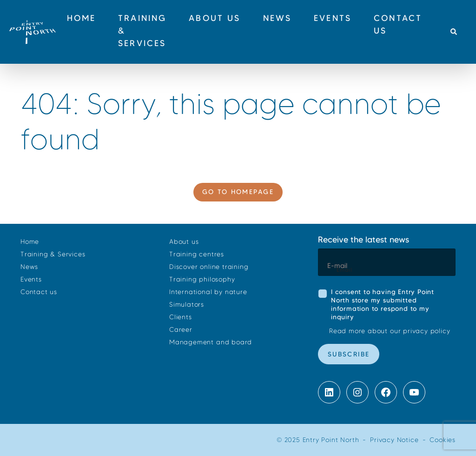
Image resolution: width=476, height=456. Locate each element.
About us (184, 242)
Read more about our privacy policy (390, 331)
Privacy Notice (394, 440)
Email (344, 270)
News (29, 267)
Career (181, 330)
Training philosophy (202, 279)
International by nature (208, 292)
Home (30, 242)
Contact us (39, 292)
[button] (453, 32)
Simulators (187, 305)
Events (31, 279)
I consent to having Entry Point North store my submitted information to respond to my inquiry (383, 305)
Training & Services (53, 254)
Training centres (197, 254)
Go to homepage (238, 192)
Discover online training (209, 267)
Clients (181, 317)
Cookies (443, 440)
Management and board (211, 342)
